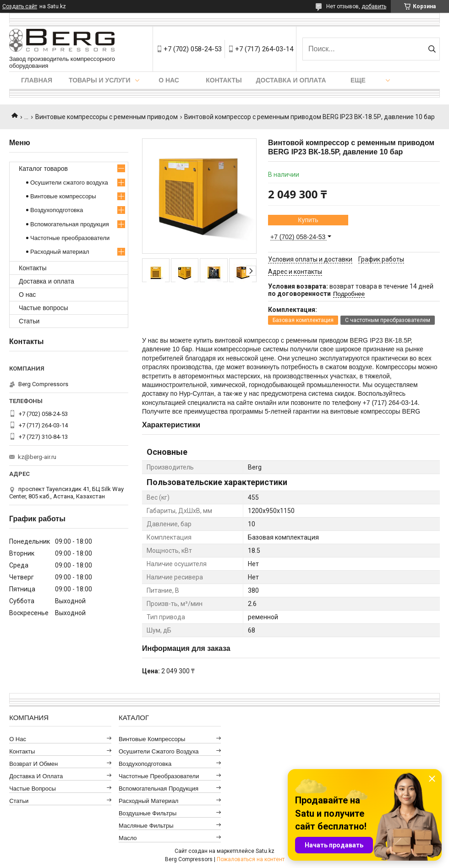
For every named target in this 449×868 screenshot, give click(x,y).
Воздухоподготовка (57, 210)
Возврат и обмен (33, 764)
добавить (374, 6)
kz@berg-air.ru (37, 457)
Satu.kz (265, 851)
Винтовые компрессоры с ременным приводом (107, 117)
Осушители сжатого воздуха (69, 183)
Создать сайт (20, 6)
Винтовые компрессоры (63, 196)
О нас (169, 80)
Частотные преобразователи (70, 238)
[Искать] (432, 49)
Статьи (29, 321)
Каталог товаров (43, 169)
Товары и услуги (100, 80)
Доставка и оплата (291, 80)
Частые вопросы (44, 308)
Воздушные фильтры (148, 813)
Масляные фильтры (146, 826)
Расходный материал (60, 252)
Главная (37, 80)
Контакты (224, 80)
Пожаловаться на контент (251, 859)
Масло (128, 838)
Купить (308, 220)
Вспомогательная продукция (70, 224)
